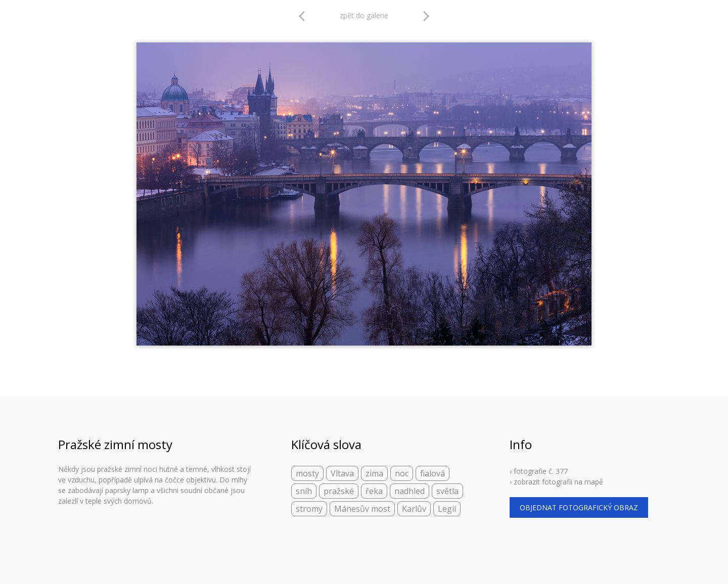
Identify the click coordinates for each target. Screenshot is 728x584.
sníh (304, 491)
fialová (433, 473)
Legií (447, 509)
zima (374, 473)
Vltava (342, 473)
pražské (339, 491)
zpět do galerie (364, 15)
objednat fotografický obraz (579, 507)
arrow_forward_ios (426, 16)
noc (402, 473)
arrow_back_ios (305, 16)
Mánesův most (362, 509)
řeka (374, 491)
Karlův (414, 509)
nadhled (409, 491)
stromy (309, 509)
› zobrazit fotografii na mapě (556, 482)
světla (447, 491)
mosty (307, 473)
